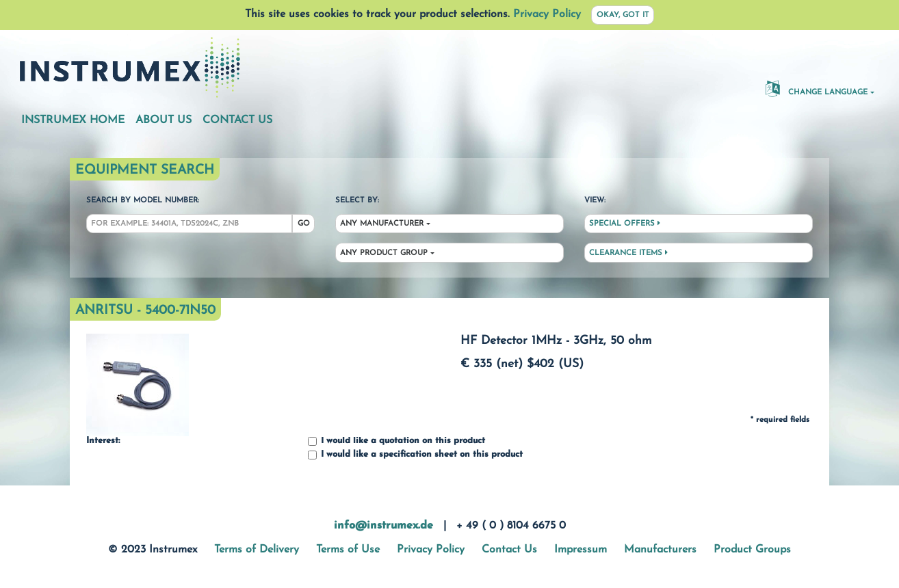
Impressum (581, 550)
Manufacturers (660, 550)
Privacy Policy (547, 14)
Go (304, 224)
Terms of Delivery (257, 550)
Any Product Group (384, 253)
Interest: (103, 441)
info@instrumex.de (383, 526)
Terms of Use (348, 550)
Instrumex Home (73, 120)
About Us (164, 120)
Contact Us (237, 120)
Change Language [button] (817, 88)
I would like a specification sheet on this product (415, 455)
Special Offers (625, 224)
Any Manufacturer (382, 224)
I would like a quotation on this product (396, 441)
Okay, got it (623, 15)
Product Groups (752, 550)
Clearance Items (628, 253)
